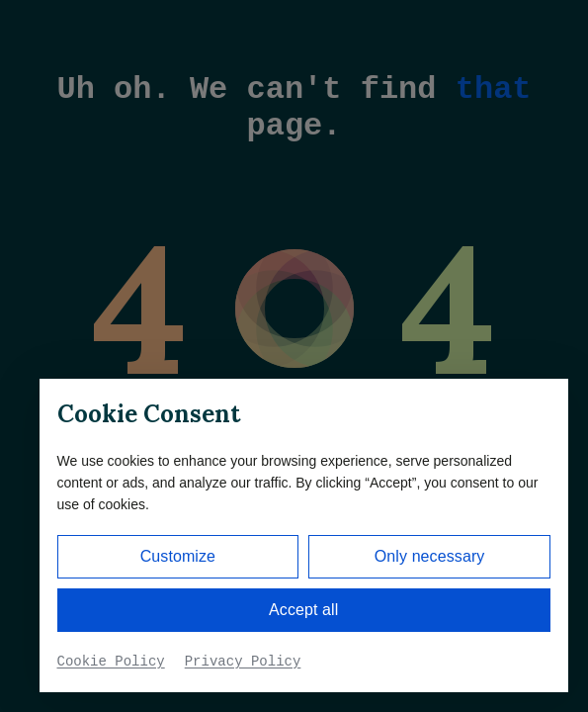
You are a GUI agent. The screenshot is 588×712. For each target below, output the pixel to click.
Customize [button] (178, 556)
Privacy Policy (243, 662)
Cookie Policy (111, 662)
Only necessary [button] (430, 556)
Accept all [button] (303, 610)
